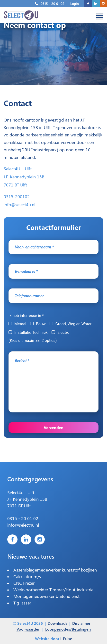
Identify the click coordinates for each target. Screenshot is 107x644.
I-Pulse (66, 639)
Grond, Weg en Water (74, 324)
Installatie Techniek (31, 332)
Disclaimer (81, 623)
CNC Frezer (24, 583)
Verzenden (54, 427)
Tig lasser (22, 603)
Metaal (20, 324)
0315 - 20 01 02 (53, 4)
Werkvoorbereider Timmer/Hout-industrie (53, 590)
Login (75, 4)
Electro (63, 332)
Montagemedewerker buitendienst (46, 596)
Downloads (58, 623)
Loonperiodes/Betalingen (68, 629)
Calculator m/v (27, 576)
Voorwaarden (28, 629)
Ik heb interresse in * (26, 316)
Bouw (41, 324)
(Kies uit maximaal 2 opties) (33, 341)
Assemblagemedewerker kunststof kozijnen (55, 570)
